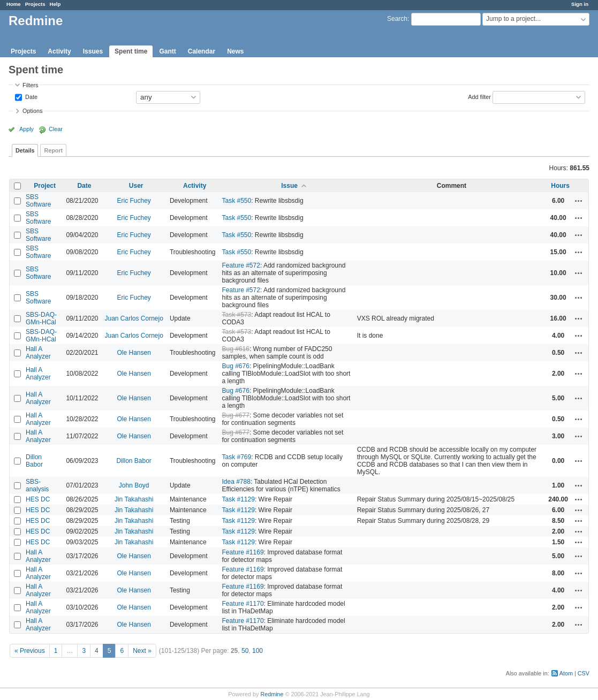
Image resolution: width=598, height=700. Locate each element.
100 (258, 651)
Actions (579, 201)
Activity (59, 51)
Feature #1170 (243, 604)
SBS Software (38, 201)
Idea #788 (236, 482)
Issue (289, 186)
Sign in (580, 4)
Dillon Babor (34, 461)
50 (245, 651)
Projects (35, 4)
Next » (142, 651)
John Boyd (134, 485)
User (136, 186)
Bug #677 (236, 415)
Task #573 (237, 315)
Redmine (272, 694)
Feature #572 (241, 265)
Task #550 (237, 201)
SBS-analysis (37, 485)
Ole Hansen (134, 353)
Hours (560, 186)
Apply (27, 129)
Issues (93, 51)
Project (45, 186)
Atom (566, 673)
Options (32, 111)
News (235, 51)
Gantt (167, 51)
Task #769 (237, 457)
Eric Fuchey (134, 201)
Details (25, 150)
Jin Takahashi (134, 499)
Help (55, 4)
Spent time (131, 51)
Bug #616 (236, 349)
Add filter (479, 96)
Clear (56, 129)
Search (397, 19)
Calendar (202, 51)
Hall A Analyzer (38, 353)
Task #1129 (239, 499)
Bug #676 (236, 366)
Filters (30, 85)
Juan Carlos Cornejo (134, 318)
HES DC (38, 499)
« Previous (30, 651)
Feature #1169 (243, 552)
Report (53, 150)
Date (31, 96)
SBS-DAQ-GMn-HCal (41, 318)
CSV (584, 673)
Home (14, 4)
